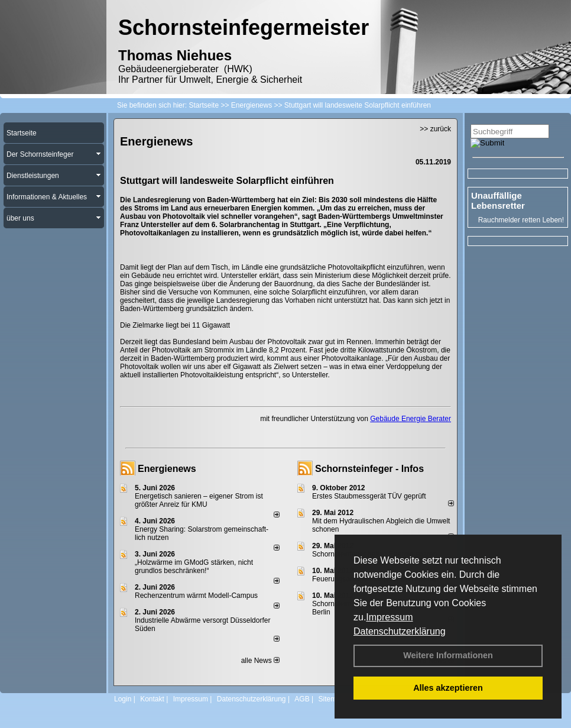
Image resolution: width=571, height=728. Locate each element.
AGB (302, 699)
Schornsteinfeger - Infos (369, 469)
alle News (260, 661)
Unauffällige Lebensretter (498, 200)
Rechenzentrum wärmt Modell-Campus (196, 596)
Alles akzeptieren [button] (448, 688)
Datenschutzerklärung (400, 631)
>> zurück (435, 129)
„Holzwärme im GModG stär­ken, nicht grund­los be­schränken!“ (194, 567)
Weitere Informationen (448, 655)
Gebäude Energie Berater (411, 419)
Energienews (167, 469)
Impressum (389, 617)
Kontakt (152, 699)
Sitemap (331, 699)
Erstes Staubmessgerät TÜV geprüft (369, 496)
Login (123, 699)
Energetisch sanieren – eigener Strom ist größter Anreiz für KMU (199, 500)
